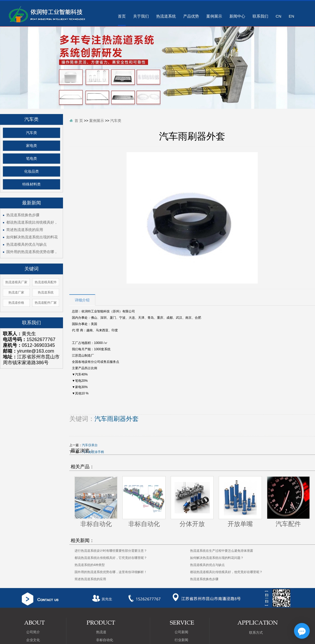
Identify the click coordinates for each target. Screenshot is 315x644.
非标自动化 (96, 524)
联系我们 (260, 16)
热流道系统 (166, 16)
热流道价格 (16, 303)
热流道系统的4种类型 (90, 565)
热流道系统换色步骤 (23, 215)
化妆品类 (31, 171)
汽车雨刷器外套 (117, 419)
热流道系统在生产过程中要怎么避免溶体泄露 (222, 551)
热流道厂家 (16, 292)
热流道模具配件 (46, 282)
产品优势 (191, 16)
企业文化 (33, 640)
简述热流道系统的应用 (25, 230)
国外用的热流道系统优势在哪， (32, 252)
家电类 (31, 146)
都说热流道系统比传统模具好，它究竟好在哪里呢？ (111, 558)
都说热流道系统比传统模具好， (32, 222)
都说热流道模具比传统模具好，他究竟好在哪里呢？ (226, 572)
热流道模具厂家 (16, 282)
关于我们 (141, 16)
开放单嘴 (240, 524)
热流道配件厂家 (46, 303)
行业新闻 (181, 640)
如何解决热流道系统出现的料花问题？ (217, 558)
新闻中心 (237, 16)
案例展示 (214, 16)
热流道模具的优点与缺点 (27, 244)
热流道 (101, 632)
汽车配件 (288, 524)
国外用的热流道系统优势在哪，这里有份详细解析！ (111, 572)
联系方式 (256, 633)
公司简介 (33, 632)
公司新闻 (181, 632)
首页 (122, 16)
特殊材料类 (31, 184)
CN (279, 16)
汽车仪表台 (90, 445)
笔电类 (31, 159)
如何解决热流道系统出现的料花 (32, 237)
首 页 (79, 121)
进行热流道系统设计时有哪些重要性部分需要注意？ (111, 551)
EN (292, 16)
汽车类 (31, 133)
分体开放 (192, 524)
